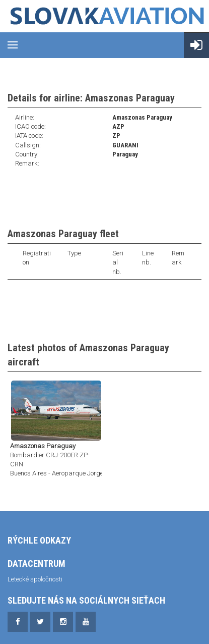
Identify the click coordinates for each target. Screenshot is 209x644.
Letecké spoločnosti (35, 579)
